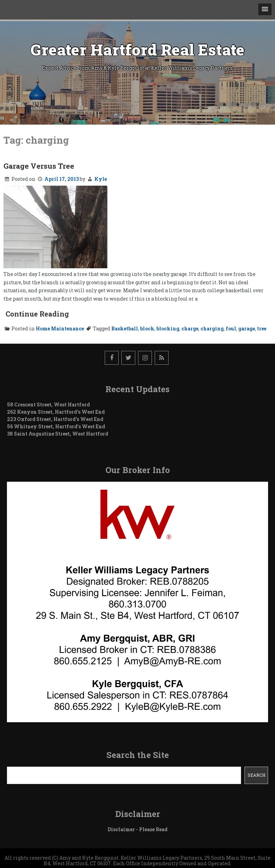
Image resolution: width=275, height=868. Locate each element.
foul (231, 328)
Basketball (125, 328)
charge (190, 328)
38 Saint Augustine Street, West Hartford (58, 434)
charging (212, 328)
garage (247, 328)
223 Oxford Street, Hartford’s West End (55, 419)
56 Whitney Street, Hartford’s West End (56, 426)
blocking (168, 328)
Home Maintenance (60, 328)
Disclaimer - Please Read (137, 829)
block (147, 328)
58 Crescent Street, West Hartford (48, 404)
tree (262, 328)
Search (256, 775)
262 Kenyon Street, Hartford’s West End (56, 412)
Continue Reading (37, 314)
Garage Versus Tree (39, 166)
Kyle (101, 179)
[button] (265, 9)
